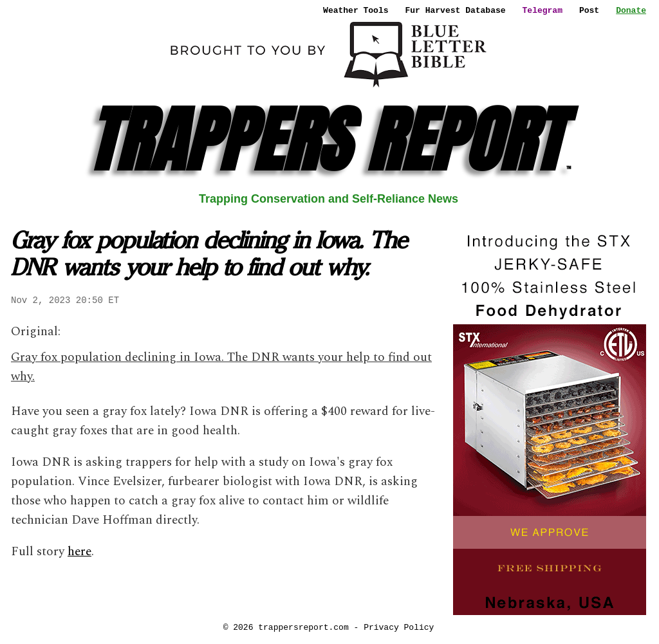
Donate (631, 10)
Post (589, 10)
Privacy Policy (399, 627)
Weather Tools (356, 10)
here (79, 552)
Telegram (543, 10)
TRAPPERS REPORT (329, 140)
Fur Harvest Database (456, 10)
